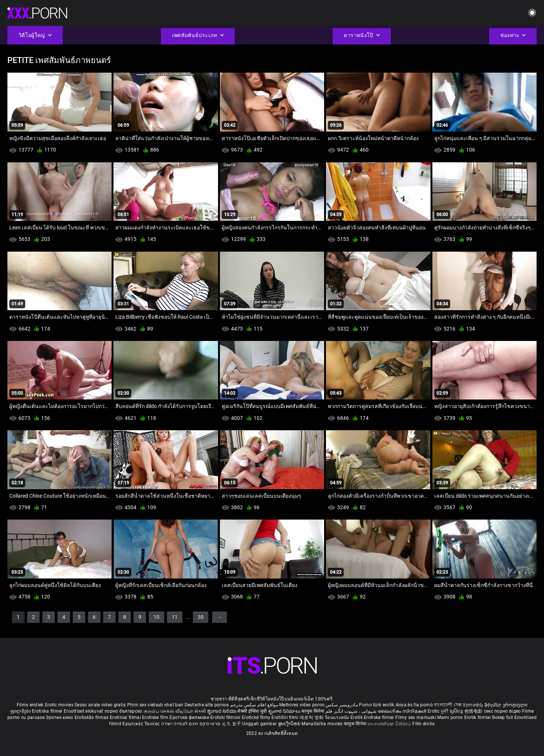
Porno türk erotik (377, 705)
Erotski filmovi (226, 717)
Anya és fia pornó (414, 705)
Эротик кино (60, 717)
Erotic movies (60, 705)
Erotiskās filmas (92, 717)
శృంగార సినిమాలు (285, 711)
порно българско (123, 711)
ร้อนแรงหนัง (338, 717)
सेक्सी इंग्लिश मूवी (252, 711)
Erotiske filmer (380, 717)
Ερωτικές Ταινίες (141, 724)
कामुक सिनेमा (313, 711)
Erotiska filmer (48, 711)
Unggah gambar (260, 724)
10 (156, 617)
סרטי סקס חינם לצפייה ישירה (191, 724)
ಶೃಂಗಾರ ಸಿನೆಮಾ (222, 711)
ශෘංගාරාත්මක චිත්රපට (390, 724)
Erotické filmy (257, 717)
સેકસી (200, 711)
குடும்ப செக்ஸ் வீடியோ (168, 711)
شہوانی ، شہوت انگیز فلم (352, 711)
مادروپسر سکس (342, 705)
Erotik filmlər (478, 717)
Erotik (357, 717)
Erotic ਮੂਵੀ (439, 711)
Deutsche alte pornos (207, 705)
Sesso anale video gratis (100, 705)
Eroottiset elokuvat (84, 711)
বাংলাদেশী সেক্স (448, 705)
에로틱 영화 (312, 717)
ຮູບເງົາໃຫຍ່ (290, 724)
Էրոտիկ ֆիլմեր (483, 705)
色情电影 (474, 711)
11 (175, 617)
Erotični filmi (286, 717)
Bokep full (502, 717)
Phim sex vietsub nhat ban (155, 705)
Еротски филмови (190, 717)
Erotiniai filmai (126, 717)
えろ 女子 (232, 724)
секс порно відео (502, 711)
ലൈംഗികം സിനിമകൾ (403, 711)
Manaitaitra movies (323, 724)
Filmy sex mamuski (416, 717)
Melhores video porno (302, 705)
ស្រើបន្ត (457, 711)
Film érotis (423, 724)
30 (201, 617)
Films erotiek (30, 705)
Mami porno (450, 717)
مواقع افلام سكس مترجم (254, 705)
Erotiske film (156, 717)
